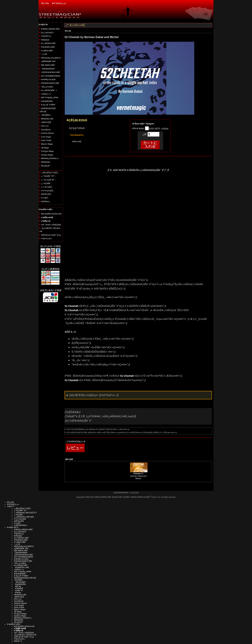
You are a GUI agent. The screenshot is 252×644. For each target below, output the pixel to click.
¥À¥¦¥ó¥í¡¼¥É (47, 119)
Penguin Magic (48, 151)
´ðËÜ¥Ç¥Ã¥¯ (20, 582)
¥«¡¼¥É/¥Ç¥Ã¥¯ (21, 565)
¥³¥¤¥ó (17, 593)
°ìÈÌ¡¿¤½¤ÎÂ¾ (47, 87)
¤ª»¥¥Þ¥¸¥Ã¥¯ (47, 51)
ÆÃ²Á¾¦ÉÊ (19, 521)
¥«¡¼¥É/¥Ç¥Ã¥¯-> (49, 90)
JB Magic (45, 148)
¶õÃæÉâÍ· (45, 40)
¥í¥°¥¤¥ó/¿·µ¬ (59, 3)
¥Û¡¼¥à (45, 3)
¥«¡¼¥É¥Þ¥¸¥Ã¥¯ (49, 43)
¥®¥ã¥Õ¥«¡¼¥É (22, 567)
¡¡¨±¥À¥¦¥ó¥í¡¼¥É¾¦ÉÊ (24, 517)
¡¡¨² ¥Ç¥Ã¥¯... (47, 183)
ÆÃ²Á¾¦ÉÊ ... (47, 194)
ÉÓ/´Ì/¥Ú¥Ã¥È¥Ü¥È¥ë (51, 76)
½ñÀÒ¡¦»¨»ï (46, 94)
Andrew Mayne (48, 133)
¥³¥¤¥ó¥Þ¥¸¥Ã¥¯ (48, 47)
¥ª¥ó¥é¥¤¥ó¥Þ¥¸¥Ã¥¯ (51, 83)
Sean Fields (46, 140)
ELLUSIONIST (47, 33)
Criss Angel (46, 137)
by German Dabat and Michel (138, 476)
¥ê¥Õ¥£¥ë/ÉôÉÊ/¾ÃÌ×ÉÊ (25, 578)
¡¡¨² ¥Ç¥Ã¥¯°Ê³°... (49, 176)
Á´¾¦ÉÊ (17, 523)
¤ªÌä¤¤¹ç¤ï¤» (47, 239)
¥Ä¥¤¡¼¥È (77, 142)
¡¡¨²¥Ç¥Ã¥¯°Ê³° (20, 511)
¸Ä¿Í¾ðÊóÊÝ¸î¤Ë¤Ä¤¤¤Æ (25, 635)
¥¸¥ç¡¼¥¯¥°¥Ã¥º (48, 105)
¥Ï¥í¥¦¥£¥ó (46, 162)
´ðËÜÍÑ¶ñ (18, 580)
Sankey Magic (47, 155)
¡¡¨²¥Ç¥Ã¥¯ (19, 515)
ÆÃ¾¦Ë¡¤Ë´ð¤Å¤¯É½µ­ (51, 235)
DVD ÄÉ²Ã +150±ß (158, 129)
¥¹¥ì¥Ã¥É (19, 588)
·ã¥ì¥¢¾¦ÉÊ (46, 122)
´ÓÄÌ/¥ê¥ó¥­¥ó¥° (48, 69)
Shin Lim (45, 126)
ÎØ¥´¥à (17, 586)
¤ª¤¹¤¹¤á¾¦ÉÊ (20, 519)
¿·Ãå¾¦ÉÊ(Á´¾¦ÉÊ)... (50, 173)
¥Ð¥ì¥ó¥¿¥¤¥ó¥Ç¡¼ (50, 158)
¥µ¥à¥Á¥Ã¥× (20, 584)
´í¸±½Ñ (44, 54)
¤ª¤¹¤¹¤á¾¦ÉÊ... (48, 191)
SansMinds (46, 130)
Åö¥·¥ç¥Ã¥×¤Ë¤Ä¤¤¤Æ (51, 214)
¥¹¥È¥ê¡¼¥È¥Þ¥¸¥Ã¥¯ (51, 29)
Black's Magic (47, 144)
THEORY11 (46, 36)
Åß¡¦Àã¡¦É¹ (46, 166)
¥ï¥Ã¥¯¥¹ (18, 591)
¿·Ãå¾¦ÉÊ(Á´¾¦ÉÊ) (22, 508)
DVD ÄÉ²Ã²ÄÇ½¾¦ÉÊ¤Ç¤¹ (94, 395)
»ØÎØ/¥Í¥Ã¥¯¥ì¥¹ (48, 61)
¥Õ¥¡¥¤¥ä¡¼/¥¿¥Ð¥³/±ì (51, 58)
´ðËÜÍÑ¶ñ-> (46, 115)
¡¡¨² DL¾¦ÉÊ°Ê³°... (49, 180)
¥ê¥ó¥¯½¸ (18, 641)
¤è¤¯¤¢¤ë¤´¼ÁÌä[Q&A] (51, 225)
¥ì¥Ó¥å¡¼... (46, 202)
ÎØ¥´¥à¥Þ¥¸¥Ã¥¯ (48, 65)
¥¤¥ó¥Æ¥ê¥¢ (47, 101)
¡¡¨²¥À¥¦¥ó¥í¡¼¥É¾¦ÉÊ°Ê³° (25, 513)
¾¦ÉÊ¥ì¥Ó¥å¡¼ (21, 525)
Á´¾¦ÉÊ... (45, 198)
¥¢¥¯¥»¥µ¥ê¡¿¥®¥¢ (50, 98)
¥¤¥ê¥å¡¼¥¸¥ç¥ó (48, 79)
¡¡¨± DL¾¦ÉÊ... (47, 187)
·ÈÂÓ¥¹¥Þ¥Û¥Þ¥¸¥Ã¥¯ (51, 72)
